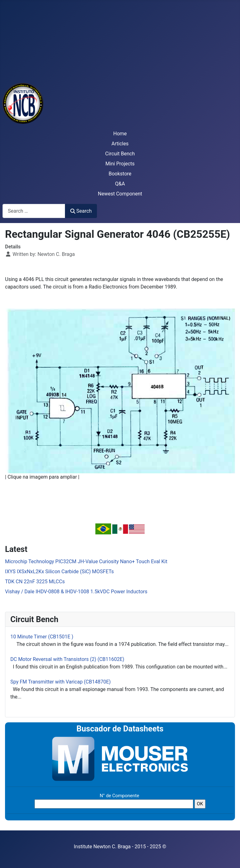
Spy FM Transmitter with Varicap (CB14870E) (61, 682)
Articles (120, 144)
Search (81, 211)
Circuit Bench (120, 154)
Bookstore (120, 174)
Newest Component (120, 194)
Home (120, 134)
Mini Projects (120, 164)
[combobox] (34, 211)
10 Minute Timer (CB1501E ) (42, 637)
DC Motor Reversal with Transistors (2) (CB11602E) (67, 659)
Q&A (120, 184)
